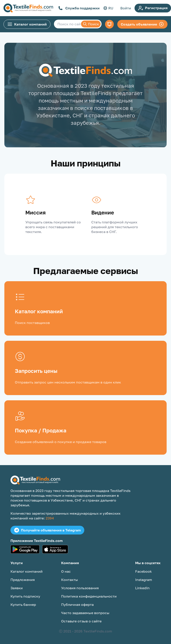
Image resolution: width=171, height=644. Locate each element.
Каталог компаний (27, 24)
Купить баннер (23, 605)
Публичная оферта (77, 605)
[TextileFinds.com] (28, 8)
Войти (126, 8)
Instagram (144, 580)
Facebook (143, 571)
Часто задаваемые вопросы (85, 613)
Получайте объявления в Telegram (47, 530)
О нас (66, 571)
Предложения (23, 580)
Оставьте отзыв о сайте (81, 621)
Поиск (91, 24)
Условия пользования (80, 588)
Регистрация (153, 8)
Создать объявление (142, 24)
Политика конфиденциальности (89, 596)
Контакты (70, 580)
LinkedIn (142, 588)
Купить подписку (25, 596)
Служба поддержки (79, 8)
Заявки (17, 588)
